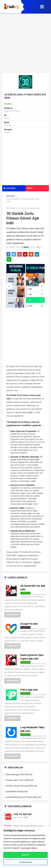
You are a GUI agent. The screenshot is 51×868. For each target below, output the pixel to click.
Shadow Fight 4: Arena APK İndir (20, 780)
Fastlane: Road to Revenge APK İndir (21, 786)
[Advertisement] (25, 43)
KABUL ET (25, 855)
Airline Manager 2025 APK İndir (19, 775)
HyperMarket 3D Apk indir (17, 792)
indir (26, 247)
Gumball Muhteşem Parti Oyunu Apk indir (24, 797)
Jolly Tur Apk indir (23, 814)
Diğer (37, 188)
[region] (25, 847)
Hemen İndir (12, 615)
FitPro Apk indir (29, 690)
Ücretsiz (25, 627)
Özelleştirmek (26, 862)
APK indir (9, 188)
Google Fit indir (29, 624)
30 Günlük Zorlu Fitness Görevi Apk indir (23, 218)
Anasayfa (11, 196)
